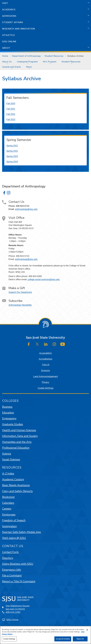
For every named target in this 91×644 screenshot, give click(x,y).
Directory (8, 558)
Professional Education (16, 448)
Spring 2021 (12, 146)
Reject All (80, 639)
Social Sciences (11, 459)
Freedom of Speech (14, 520)
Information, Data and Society (20, 436)
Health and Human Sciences (19, 430)
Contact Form (10, 552)
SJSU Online (9, 42)
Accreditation (45, 359)
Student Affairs (13, 22)
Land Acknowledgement (45, 376)
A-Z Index (8, 473)
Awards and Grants (11, 67)
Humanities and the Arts (17, 442)
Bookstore (8, 497)
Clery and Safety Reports (17, 491)
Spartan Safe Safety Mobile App (22, 532)
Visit (5, 3)
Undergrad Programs (27, 62)
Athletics (8, 35)
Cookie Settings (46, 388)
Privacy (45, 382)
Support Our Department (20, 292)
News (29, 67)
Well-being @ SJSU (14, 538)
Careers (7, 509)
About (6, 48)
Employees (9, 515)
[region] (45, 635)
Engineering (9, 418)
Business (7, 407)
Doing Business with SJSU (18, 564)
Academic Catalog (13, 479)
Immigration (9, 526)
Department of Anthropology (26, 56)
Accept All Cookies (63, 639)
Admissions (9, 16)
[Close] (87, 630)
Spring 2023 (12, 156)
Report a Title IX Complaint (19, 581)
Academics (9, 10)
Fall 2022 (11, 114)
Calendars (8, 503)
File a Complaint (12, 575)
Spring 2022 (12, 151)
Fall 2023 (11, 120)
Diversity (45, 371)
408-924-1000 (13, 612)
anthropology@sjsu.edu (26, 209)
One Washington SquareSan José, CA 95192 (18, 607)
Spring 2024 (12, 162)
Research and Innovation (19, 29)
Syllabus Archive (75, 56)
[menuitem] (7, 62)
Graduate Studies (13, 424)
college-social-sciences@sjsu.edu (43, 279)
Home (5, 56)
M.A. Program (50, 62)
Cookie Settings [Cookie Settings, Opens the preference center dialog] (9, 639)
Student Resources (54, 56)
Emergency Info (12, 570)
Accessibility (46, 353)
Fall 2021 (11, 109)
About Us (7, 62)
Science (7, 454)
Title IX (46, 365)
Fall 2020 (11, 104)
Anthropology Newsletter (20, 305)
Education (8, 413)
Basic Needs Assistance (16, 485)
